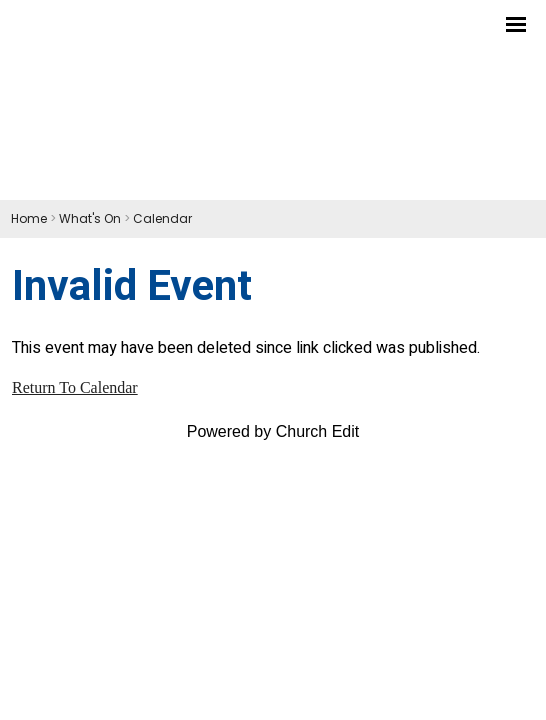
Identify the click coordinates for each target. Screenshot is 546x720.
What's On (90, 218)
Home (29, 218)
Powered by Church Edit (273, 431)
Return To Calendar (75, 387)
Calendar (162, 218)
